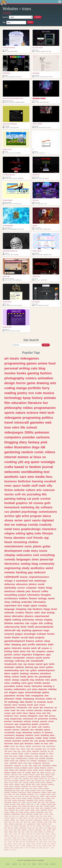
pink (44, 442)
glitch (39, 802)
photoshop (53, 844)
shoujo (36, 836)
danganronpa (16, 719)
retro (13, 204)
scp (44, 832)
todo (50, 840)
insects (30, 770)
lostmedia (38, 824)
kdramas (51, 810)
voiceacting (32, 816)
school (32, 427)
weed (6, 770)
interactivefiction (38, 830)
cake (27, 848)
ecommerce (9, 735)
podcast (44, 721)
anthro (21, 842)
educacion (22, 584)
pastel (35, 765)
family (23, 677)
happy (53, 840)
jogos (21, 692)
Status (40, 864)
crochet (45, 499)
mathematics (20, 689)
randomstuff (53, 834)
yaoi (24, 644)
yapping (15, 800)
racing (6, 786)
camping (22, 816)
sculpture (46, 788)
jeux (35, 838)
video (9, 447)
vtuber (41, 588)
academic (48, 798)
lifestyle (48, 533)
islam (44, 830)
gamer (31, 768)
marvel (39, 664)
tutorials (35, 802)
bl (43, 733)
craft (40, 727)
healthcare (49, 783)
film (7, 403)
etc (24, 494)
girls (33, 749)
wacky (10, 178)
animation (45, 378)
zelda (15, 830)
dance (47, 516)
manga (21, 388)
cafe (6, 751)
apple (18, 822)
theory (41, 808)
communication (29, 820)
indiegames (32, 716)
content (52, 818)
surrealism (50, 777)
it (14, 581)
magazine (15, 802)
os (44, 814)
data (22, 702)
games (32, 363)
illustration (45, 229)
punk (36, 499)
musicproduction (16, 814)
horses (12, 761)
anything (26, 630)
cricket (28, 781)
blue (18, 749)
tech (51, 413)
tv (27, 467)
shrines (38, 810)
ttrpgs (47, 609)
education (19, 403)
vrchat (53, 826)
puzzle (39, 658)
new (31, 826)
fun (45, 403)
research (9, 634)
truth (32, 804)
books (35, 255)
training (50, 822)
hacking (21, 572)
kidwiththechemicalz (8, 101)
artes (6, 781)
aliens (7, 673)
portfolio (35, 226)
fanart (8, 542)
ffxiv (49, 713)
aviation (13, 798)
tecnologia (30, 634)
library (20, 796)
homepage (15, 781)
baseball (42, 758)
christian (10, 794)
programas (7, 779)
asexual (9, 280)
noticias (25, 818)
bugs (46, 630)
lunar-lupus (6, 304)
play (41, 816)
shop (7, 602)
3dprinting (23, 770)
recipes (8, 713)
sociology (26, 783)
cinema (38, 503)
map (37, 848)
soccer (21, 588)
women (11, 796)
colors (22, 790)
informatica (33, 595)
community (47, 564)
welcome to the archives (10, 124)
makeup (21, 525)
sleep (47, 641)
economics (37, 777)
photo (23, 651)
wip (19, 630)
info (41, 623)
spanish (8, 730)
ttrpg (35, 564)
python (50, 667)
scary (18, 794)
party (37, 828)
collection (23, 761)
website (19, 490)
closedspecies (36, 792)
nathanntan (36, 253)
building (49, 804)
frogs (16, 796)
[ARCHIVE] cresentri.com (10, 251)
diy (37, 507)
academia (33, 790)
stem (14, 842)
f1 (48, 761)
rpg (46, 538)
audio (13, 710)
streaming (20, 542)
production (44, 724)
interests (17, 648)
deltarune (10, 584)
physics (29, 616)
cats (34, 368)
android (8, 741)
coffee (45, 591)
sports (9, 413)
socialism (26, 775)
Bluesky (41, 860)
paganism (48, 826)
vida (51, 820)
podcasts (12, 777)
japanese (37, 630)
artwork (6, 783)
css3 (12, 826)
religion (10, 533)
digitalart (48, 520)
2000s (29, 432)
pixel (36, 705)
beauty (24, 577)
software (6, 204)
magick (6, 832)
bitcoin (20, 763)
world (33, 781)
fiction (9, 490)
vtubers (27, 754)
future (29, 822)
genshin (8, 655)
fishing (6, 785)
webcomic (43, 51)
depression (31, 794)
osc (6, 692)
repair (19, 832)
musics (6, 830)
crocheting (46, 806)
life (23, 427)
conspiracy (44, 785)
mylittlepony (12, 824)
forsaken (7, 812)
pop (17, 761)
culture (30, 490)
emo (40, 127)
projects (40, 637)
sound (31, 779)
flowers (33, 598)
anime (43, 127)
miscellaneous (31, 838)
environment (37, 746)
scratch (12, 746)
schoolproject (48, 800)
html (43, 413)
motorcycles (30, 840)
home (39, 713)
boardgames (10, 727)
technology (13, 398)
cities (47, 848)
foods (19, 727)
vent (51, 744)
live (16, 816)
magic (26, 606)
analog (27, 790)
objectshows (10, 708)
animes (17, 655)
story (34, 551)
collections (36, 840)
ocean (50, 702)
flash (52, 761)
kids (13, 816)
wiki (28, 661)
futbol (16, 651)
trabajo (23, 846)
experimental (42, 616)
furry (37, 204)
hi (56, 779)
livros (20, 775)
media (40, 477)
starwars (7, 754)
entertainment (14, 546)
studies (54, 842)
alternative (18, 616)
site (27, 623)
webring (15, 51)
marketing (27, 507)
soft (5, 806)
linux (37, 457)
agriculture (6, 850)
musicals (41, 702)
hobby (19, 699)
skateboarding (12, 670)
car (29, 727)
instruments (34, 844)
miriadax (34, 822)
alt (42, 744)
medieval (24, 798)
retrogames (7, 798)
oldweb (21, 591)
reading (10, 393)
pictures (16, 730)
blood (40, 818)
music (35, 77)
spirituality (10, 588)
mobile (36, 800)
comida (33, 525)
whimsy (22, 746)
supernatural (9, 768)
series (19, 520)
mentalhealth (37, 661)
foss (19, 802)
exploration (17, 848)
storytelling (11, 595)
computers (13, 437)
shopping (21, 609)
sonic (28, 546)
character (32, 812)
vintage (8, 581)
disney (47, 818)
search (12, 783)
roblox (28, 408)
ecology (28, 773)
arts (39, 490)
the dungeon (36, 302)
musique (9, 838)
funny (8, 538)
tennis (39, 790)
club (5, 844)
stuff (35, 486)
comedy (10, 559)
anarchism (17, 741)
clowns (23, 749)
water (47, 802)
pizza (35, 689)
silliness (22, 838)
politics (8, 127)
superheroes (44, 810)
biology (42, 598)
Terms (46, 864)
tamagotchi (38, 834)
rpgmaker (14, 806)
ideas (16, 783)
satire (28, 826)
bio (36, 677)
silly (14, 153)
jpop (45, 749)
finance (30, 641)
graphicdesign (31, 529)
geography (30, 738)
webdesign (40, 581)
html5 (31, 627)
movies (10, 373)
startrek (49, 816)
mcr (28, 761)
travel (9, 422)
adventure (9, 699)
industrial (16, 826)
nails (6, 808)
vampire (37, 816)
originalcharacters (39, 577)
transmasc (20, 305)
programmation (19, 824)
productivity (7, 848)
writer (38, 804)
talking (18, 804)
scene (43, 551)
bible (23, 788)
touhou (19, 686)
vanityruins (36, 126)
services (7, 758)
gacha (43, 798)
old (48, 749)
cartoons (43, 437)
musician (28, 844)
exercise (11, 830)
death (34, 727)
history (37, 398)
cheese (22, 836)
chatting (30, 777)
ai (31, 457)
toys (20, 664)
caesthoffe (6, 126)
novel (28, 749)
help (11, 756)
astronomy (28, 620)
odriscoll (35, 279)
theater (21, 754)
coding (10, 388)
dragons (13, 692)
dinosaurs (29, 744)
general (49, 794)
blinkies (9, 623)
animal (32, 818)
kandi (20, 779)
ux (35, 804)
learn (20, 783)
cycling (28, 804)
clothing (16, 602)
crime (25, 824)
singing (48, 620)
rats (36, 794)
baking (21, 499)
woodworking (29, 846)
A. (33, 149)
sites (37, 796)
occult (24, 637)
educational (9, 738)
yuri (29, 689)
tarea (37, 842)
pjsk (14, 713)
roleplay (10, 555)
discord (36, 591)
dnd (7, 525)
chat (43, 613)
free (27, 670)
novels (42, 705)
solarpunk (10, 842)
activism (27, 721)
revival (17, 820)
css (7, 512)
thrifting (40, 788)
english (15, 673)
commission (31, 830)
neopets (11, 834)
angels (36, 779)
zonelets (30, 710)
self (43, 844)
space (38, 102)
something (48, 832)
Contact (53, 864)
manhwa (14, 754)
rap (25, 664)
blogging (11, 442)
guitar (47, 546)
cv (39, 794)
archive (17, 255)
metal (46, 280)
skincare (23, 777)
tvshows (41, 634)
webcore (40, 572)
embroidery (24, 830)
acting (29, 751)
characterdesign (33, 692)
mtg (29, 818)
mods (6, 800)
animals (50, 398)
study (25, 568)
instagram (22, 820)
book (54, 609)
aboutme (19, 538)
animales (28, 785)
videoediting (46, 765)
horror (21, 383)
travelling (45, 735)
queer (6, 51)
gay (40, 204)
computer (31, 588)
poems (47, 658)
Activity (7, 13)
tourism (11, 786)
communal (36, 178)
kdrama (43, 783)
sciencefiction (37, 798)
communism (28, 719)
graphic (35, 724)
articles (45, 816)
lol (56, 708)
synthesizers (46, 820)
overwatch (14, 838)
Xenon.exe (36, 200)
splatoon (20, 667)
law (18, 710)
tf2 (36, 719)
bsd (46, 779)
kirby (33, 785)
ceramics (29, 802)
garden (32, 806)
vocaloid (50, 481)
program (36, 516)
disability (17, 280)
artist (25, 516)
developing (48, 838)
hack (20, 840)
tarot (22, 670)
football (10, 503)
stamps (16, 680)
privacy (52, 716)
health (26, 486)
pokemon (42, 432)
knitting (8, 651)
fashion (46, 373)
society (20, 806)
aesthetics (37, 568)
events (26, 648)
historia (12, 770)
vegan (19, 838)
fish (29, 651)
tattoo (28, 808)
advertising (39, 826)
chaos (10, 822)
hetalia (6, 822)
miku (54, 770)
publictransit (36, 175)
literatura (43, 768)
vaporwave (10, 606)
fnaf (31, 581)
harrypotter (43, 804)
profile (31, 644)
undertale (27, 602)
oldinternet (24, 840)
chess (7, 683)
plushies (8, 721)
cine (36, 741)
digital (8, 620)
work (34, 648)
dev (32, 741)
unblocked (35, 751)
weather (14, 773)
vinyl (44, 826)
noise (41, 716)
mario (24, 751)
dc (24, 773)
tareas (6, 842)
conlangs (50, 842)
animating (23, 834)
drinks (24, 844)
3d (31, 503)
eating (49, 792)
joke (53, 832)
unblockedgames (38, 820)
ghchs (31, 677)
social (41, 584)
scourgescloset (7, 177)
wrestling (53, 719)
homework (7, 792)
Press (34, 864)
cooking (11, 462)
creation (6, 796)
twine (52, 735)
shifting (44, 836)
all (39, 648)
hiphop (32, 713)
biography (33, 848)
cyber (6, 763)
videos (50, 452)
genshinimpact (22, 800)
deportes (43, 689)
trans (9, 51)
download (39, 844)
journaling (34, 494)
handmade (7, 818)
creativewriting (22, 826)
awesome (20, 738)
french (27, 816)
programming (19, 102)
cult (26, 838)
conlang (21, 812)
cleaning (32, 783)
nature (20, 413)
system (50, 651)
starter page (6, 276)
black (16, 836)
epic (26, 765)
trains (6, 756)
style (54, 710)
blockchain (13, 804)
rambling (40, 832)
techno (41, 770)
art (35, 51)
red (37, 846)
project (22, 595)
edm (43, 781)
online (49, 699)
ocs (37, 305)
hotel (17, 846)
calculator (49, 830)
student (26, 741)
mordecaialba (37, 228)
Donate (15, 864)
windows (34, 673)
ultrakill (25, 822)
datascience (7, 840)
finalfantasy (7, 836)
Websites (10, 9)
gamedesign (45, 677)
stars (16, 716)
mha (19, 836)
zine (47, 696)
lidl (38, 153)
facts (19, 834)
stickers (53, 749)
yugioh (41, 848)
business (11, 481)
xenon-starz (36, 202)
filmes (51, 754)
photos (33, 584)
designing (20, 735)
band (31, 637)
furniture (19, 798)
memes (23, 457)
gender (22, 848)
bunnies (36, 721)
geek (45, 828)
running (23, 716)
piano (15, 705)
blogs (49, 588)
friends (38, 538)
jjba (29, 806)
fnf (6, 702)
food (52, 363)
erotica (37, 806)
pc (47, 754)
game (31, 383)
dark (44, 713)
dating (54, 830)
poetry (22, 393)
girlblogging (13, 229)
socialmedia (10, 733)
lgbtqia (48, 775)
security (20, 696)
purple (54, 792)
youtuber (29, 828)
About (8, 864)
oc (40, 280)
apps (48, 655)
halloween (18, 788)
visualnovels (11, 664)
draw (30, 765)
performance (29, 814)
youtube (28, 437)
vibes (55, 836)
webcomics (24, 555)
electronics (12, 564)
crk (17, 818)
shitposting (23, 794)
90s (44, 494)
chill (31, 788)
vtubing (35, 832)
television (41, 644)
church (54, 820)
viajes (23, 832)
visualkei (12, 836)
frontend (11, 832)
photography (14, 378)
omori (37, 735)
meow (7, 710)
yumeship (26, 812)
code (26, 551)
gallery (46, 692)
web (48, 422)
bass (31, 834)
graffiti (10, 800)
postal (42, 280)
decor (21, 822)
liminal (6, 810)
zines (49, 229)
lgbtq (12, 51)
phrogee (35, 152)
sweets (15, 832)
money (39, 620)
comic (39, 452)
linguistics (27, 655)
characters (49, 529)
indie (38, 533)
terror (47, 814)
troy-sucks (36, 50)
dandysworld (44, 824)
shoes (53, 779)
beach (40, 836)
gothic (34, 670)
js (27, 777)
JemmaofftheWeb (8, 226)
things (46, 738)
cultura (38, 785)
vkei (30, 708)
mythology (13, 702)
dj (23, 765)
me (13, 525)
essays (31, 664)
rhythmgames (40, 822)
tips (14, 846)
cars (23, 477)
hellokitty (39, 730)
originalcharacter (31, 824)
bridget (5, 152)
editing (20, 533)
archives (22, 810)
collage (38, 738)
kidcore (11, 785)
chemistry (43, 751)
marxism (41, 828)
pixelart (15, 512)
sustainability (30, 800)
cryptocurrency (40, 812)
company (32, 810)
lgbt (12, 255)
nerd (53, 773)
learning (37, 481)
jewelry (47, 730)
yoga (13, 758)
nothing (17, 620)
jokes (24, 842)
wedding (44, 792)
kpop (27, 398)
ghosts (9, 806)
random (27, 452)
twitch (19, 713)
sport (27, 520)
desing (28, 834)
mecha (34, 846)
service (35, 788)
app (36, 667)
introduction (22, 708)
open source (28, 860)
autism (39, 641)
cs (19, 816)
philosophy (13, 408)
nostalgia (48, 462)
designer (6, 834)
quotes (54, 804)
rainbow (43, 838)
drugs (27, 796)
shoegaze (7, 820)
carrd (24, 683)
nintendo (9, 613)
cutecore (49, 490)
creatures (15, 834)
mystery (8, 689)
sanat (36, 818)
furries (51, 634)
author (53, 781)
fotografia (42, 754)
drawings (24, 673)
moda (7, 637)
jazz (19, 751)
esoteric (24, 808)
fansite (30, 705)
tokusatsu (11, 846)
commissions (48, 512)
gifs (41, 708)
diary (23, 442)
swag (7, 719)
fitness (29, 613)
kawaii (19, 467)
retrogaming (37, 763)
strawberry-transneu (8, 279)
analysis (17, 785)
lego (30, 763)
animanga (38, 781)
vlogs (6, 828)
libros (25, 713)
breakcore (9, 716)
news (8, 486)
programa (43, 794)
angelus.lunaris (7, 302)
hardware (48, 770)
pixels (54, 680)
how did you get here (9, 175)
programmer (9, 765)
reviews (10, 572)
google (46, 822)
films (49, 477)
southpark (24, 768)
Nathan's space (37, 251)
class (10, 816)
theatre (16, 637)
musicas (27, 832)
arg (27, 462)
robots (8, 680)
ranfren (50, 846)
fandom (35, 467)
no (55, 699)
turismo (34, 786)
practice (52, 806)
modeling (26, 779)
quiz (34, 826)
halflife (40, 840)
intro (47, 680)
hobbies (23, 598)
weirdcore (10, 591)
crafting (48, 623)
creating (51, 814)
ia (56, 826)
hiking (7, 677)
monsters (7, 775)
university (41, 800)
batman (25, 806)
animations (45, 673)
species (23, 814)
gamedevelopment (15, 641)
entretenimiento (49, 836)
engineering (12, 568)
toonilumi (35, 304)
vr (51, 648)
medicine (40, 680)
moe (20, 846)
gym (46, 664)
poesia (54, 828)
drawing (43, 383)
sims (34, 828)
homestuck (12, 507)
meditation (12, 820)
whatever (34, 761)
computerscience (22, 758)
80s (17, 746)
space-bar (36, 101)
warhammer (45, 840)
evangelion (7, 826)
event (25, 763)
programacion (45, 408)
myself (36, 708)
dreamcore (49, 708)
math (42, 486)
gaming (33, 373)
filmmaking (27, 733)
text (30, 786)
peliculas (38, 710)
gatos (7, 648)
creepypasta (20, 178)
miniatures (15, 844)
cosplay (43, 606)
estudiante (17, 786)
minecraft (21, 422)
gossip (49, 844)
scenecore (9, 724)
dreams (8, 658)
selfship (6, 816)
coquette (25, 680)
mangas (47, 796)
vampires (41, 651)
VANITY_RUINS (37, 124)
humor (27, 686)
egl (5, 794)
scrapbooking (11, 808)
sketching (51, 785)
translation (50, 758)
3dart (41, 806)
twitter (50, 824)
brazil (18, 790)
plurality (31, 758)
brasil (16, 744)
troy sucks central (38, 48)
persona (50, 768)
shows (9, 520)
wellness (30, 798)
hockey (37, 783)
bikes (41, 814)
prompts (32, 836)
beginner (45, 842)
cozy (51, 756)
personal (38, 51)
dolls (51, 644)
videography (42, 761)
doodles (16, 828)
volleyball (25, 730)
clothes (33, 542)
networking (32, 796)
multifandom (14, 850)
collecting (20, 661)
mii (14, 255)
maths (37, 744)
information (39, 602)
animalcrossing (23, 828)
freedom (41, 779)
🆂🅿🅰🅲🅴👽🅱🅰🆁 (39, 98)
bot (17, 812)
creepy (36, 756)
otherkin (48, 781)
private (54, 846)
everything (47, 555)
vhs (49, 779)
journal (17, 77)
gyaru (30, 683)
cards (46, 812)
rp (35, 702)
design (10, 383)
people (38, 775)
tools (44, 746)
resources (40, 699)
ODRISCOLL (36, 276)
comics (31, 378)
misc (46, 744)
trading (54, 765)
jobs (34, 834)
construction (29, 756)
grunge (42, 741)
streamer (12, 848)
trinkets (53, 775)
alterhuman (53, 796)
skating (37, 768)
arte (53, 383)
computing (34, 754)
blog (50, 51)
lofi (30, 848)
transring (5, 50)
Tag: (4, 22)
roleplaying (28, 699)
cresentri (6, 253)
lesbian (52, 738)
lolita (6, 746)
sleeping (16, 644)
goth (47, 503)
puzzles (46, 683)
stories (9, 494)
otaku (43, 802)
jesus (10, 751)
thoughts (46, 595)
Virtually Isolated (7, 200)
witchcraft (10, 630)
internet (10, 457)
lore (20, 606)
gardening (12, 452)
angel (44, 848)
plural (27, 788)
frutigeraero (39, 655)
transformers (51, 746)
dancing (29, 667)
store (15, 751)
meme (42, 667)
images (46, 756)
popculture (10, 696)
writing (6, 229)
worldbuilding (32, 472)
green (17, 777)
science (32, 413)
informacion (12, 810)
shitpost (21, 818)
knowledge (49, 790)
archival (6, 846)
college (21, 756)
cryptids (23, 804)
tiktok (34, 773)
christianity (18, 721)
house (14, 822)
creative (20, 613)
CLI (20, 864)
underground (16, 840)
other (7, 644)
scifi (18, 494)
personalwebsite (44, 627)
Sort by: (5, 17)
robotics (46, 727)
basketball (22, 581)
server (33, 808)
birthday (52, 689)
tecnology (20, 844)
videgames (9, 844)
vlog (41, 756)
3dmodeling (51, 741)
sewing (25, 564)
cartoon (15, 677)
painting (10, 499)
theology (7, 804)
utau (32, 730)
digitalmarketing (9, 788)
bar (35, 102)
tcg (10, 850)
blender (29, 702)
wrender (5, 75)
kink (11, 840)
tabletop (17, 204)
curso (43, 790)
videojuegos (14, 432)
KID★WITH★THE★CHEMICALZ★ (13, 98)
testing (51, 613)
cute (38, 393)
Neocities (20, 860)
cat (29, 499)
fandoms (38, 609)
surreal (53, 794)
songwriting (27, 836)
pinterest (49, 733)
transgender (19, 658)
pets (28, 591)
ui (25, 848)
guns (17, 810)
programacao (22, 792)
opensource (14, 775)
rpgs (16, 724)
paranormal (43, 719)
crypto (34, 623)
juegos (19, 634)
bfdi (46, 716)
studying (47, 710)
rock (36, 555)
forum (41, 102)
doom (15, 756)
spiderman (13, 818)
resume (45, 648)
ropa (10, 781)
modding (16, 683)
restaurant (22, 781)
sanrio (36, 520)
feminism (29, 735)
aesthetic (11, 477)
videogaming (8, 790)
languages (23, 559)
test (47, 472)
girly (17, 770)
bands (46, 786)
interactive (37, 686)
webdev (28, 746)
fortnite (38, 683)
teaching (48, 686)
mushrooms (45, 846)
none (25, 727)
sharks (7, 749)
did (14, 794)
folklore (6, 824)
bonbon (6, 331)
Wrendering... (7, 73)
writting (29, 792)
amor (23, 710)
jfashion (8, 705)
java (40, 765)
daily (32, 832)
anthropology (8, 802)
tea (52, 751)
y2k (21, 462)
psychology (30, 512)
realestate (39, 749)
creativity (45, 525)
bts (49, 751)
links (28, 696)
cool (29, 538)
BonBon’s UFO (7, 327)
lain (33, 651)
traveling (22, 705)
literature (35, 403)
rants (53, 798)
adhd (9, 828)
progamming (25, 724)
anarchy (47, 178)
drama (43, 775)
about (8, 616)
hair (23, 796)
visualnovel (25, 786)
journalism (10, 686)
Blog (24, 864)
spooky (43, 834)
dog (32, 680)
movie (51, 598)
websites (19, 623)
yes (38, 773)
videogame (13, 418)
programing (32, 418)
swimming (48, 773)
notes (50, 812)
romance (30, 658)
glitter (17, 842)
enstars (22, 785)
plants (37, 546)
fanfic (52, 664)
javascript (47, 559)
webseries (52, 802)
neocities (36, 814)
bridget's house (7, 149)
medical (43, 777)
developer (9, 667)
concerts (54, 808)
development (13, 551)
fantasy (34, 442)
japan (34, 606)
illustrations (7, 814)
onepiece (18, 808)
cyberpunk (12, 577)
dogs (36, 447)
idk (43, 447)
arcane (40, 846)
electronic (9, 744)
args (37, 758)
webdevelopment (46, 670)
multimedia (13, 763)
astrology (9, 661)
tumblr (7, 761)
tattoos (6, 777)
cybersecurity (12, 627)
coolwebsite (18, 153)
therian (36, 770)
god (22, 744)
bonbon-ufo (6, 329)
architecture (11, 598)
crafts (45, 204)
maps (16, 779)
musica (48, 393)
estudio (27, 810)
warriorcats (46, 763)
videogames (46, 255)
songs (19, 733)
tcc (13, 779)
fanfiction (24, 481)
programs (12, 812)
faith (45, 844)
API (29, 864)
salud (42, 773)
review (37, 808)
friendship (14, 792)
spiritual (41, 842)
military (19, 830)
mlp (29, 609)
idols (12, 828)
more (5, 838)
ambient (42, 796)
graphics (13, 77)
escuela (17, 768)
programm (47, 834)
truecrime (32, 775)
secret (52, 848)
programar (18, 765)
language (10, 609)
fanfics (55, 822)
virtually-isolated (7, 202)
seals (44, 818)
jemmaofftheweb (7, 228)
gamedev (43, 77)
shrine (51, 721)
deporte (13, 749)
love (8, 427)
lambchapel (36, 73)
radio (37, 613)
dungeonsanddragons (31, 842)
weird (49, 568)
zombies (39, 838)
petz (14, 790)
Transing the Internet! (9, 48)
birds (24, 627)
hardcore (40, 786)
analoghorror (48, 808)
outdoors (37, 733)
